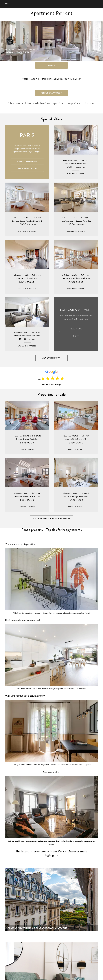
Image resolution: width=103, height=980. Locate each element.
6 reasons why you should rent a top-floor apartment (37, 928)
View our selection (51, 358)
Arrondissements (27, 162)
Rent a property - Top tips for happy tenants (51, 530)
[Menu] (7, 4)
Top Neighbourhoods (27, 169)
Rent (76, 336)
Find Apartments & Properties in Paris (52, 519)
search (52, 65)
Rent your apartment (52, 93)
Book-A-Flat (52, 4)
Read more (76, 329)
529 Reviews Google (51, 385)
